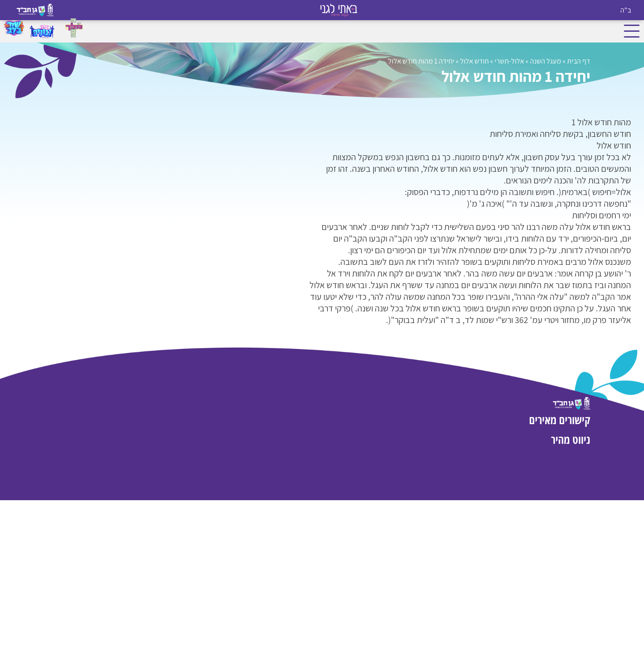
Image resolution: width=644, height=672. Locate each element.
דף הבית (579, 61)
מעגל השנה (546, 61)
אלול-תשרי (509, 61)
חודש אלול (475, 61)
